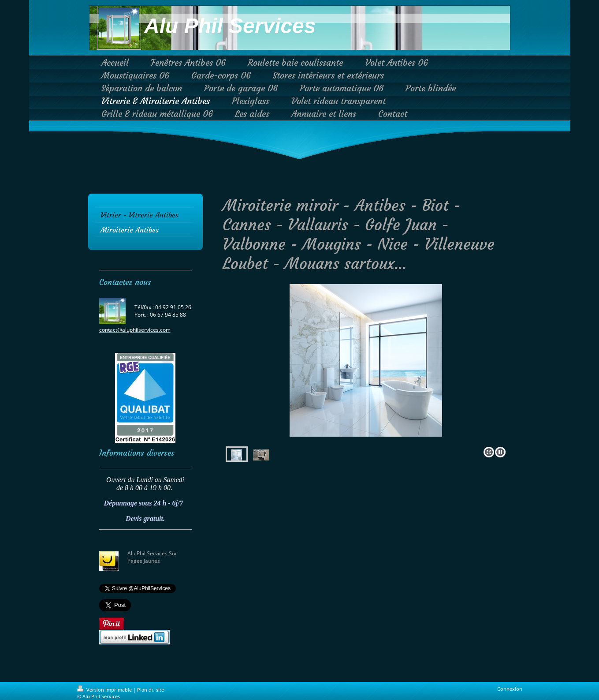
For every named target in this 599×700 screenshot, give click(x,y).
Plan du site (151, 690)
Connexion (510, 689)
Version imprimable (105, 690)
